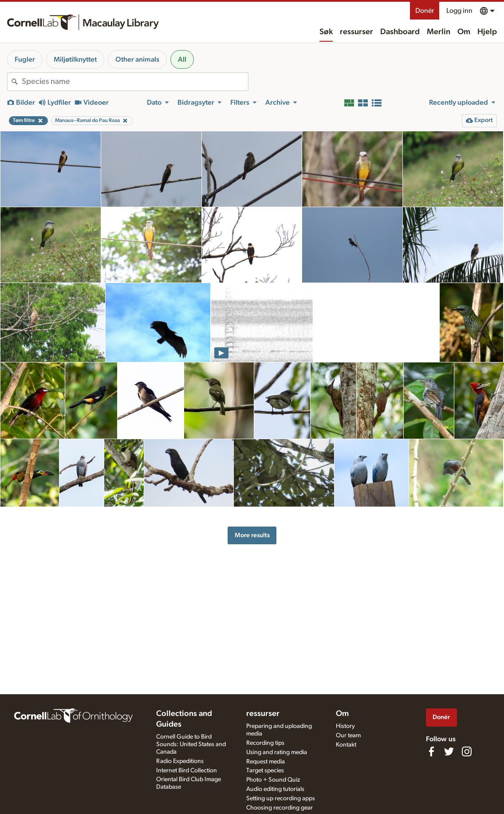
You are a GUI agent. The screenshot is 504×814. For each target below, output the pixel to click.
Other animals (137, 59)
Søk (326, 32)
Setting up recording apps (281, 798)
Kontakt (346, 745)
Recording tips (265, 743)
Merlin (439, 32)
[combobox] (135, 82)
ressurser (356, 32)
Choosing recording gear (280, 808)
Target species (265, 771)
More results (252, 535)
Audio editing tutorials (275, 789)
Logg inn (459, 11)
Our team (348, 735)
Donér (425, 11)
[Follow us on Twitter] (449, 751)
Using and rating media (277, 752)
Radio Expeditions (180, 761)
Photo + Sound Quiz (273, 780)
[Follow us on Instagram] (467, 751)
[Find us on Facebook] (431, 751)
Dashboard (400, 32)
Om (464, 32)
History (345, 726)
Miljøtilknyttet (75, 59)
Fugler (25, 59)
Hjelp (487, 32)
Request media (266, 762)
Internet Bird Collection (187, 771)
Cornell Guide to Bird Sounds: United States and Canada (191, 744)
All (182, 59)
